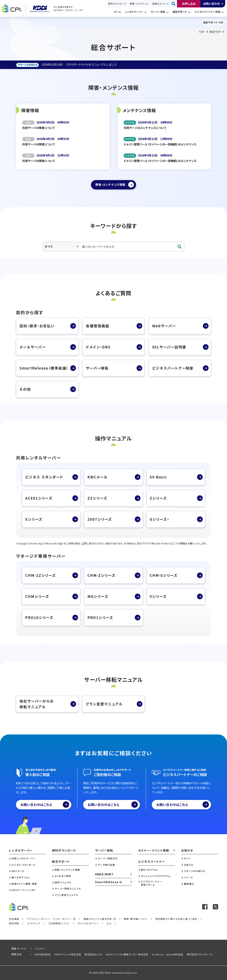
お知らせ (187, 850)
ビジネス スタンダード (44, 477)
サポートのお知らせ (195, 871)
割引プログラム (149, 870)
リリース (188, 877)
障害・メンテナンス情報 (67, 870)
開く (223, 4)
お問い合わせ (211, 4)
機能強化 (189, 884)
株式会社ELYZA (94, 954)
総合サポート (180, 12)
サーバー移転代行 (108, 858)
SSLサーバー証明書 (169, 347)
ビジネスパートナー (151, 861)
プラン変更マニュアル (104, 704)
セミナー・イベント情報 (154, 850)
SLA (109, 923)
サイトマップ (33, 923)
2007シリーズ (100, 519)
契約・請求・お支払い (37, 326)
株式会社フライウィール (200, 954)
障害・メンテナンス (139, 4)
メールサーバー (33, 347)
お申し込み (189, 4)
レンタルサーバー (134, 12)
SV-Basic (158, 477)
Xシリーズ (34, 519)
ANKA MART (104, 874)
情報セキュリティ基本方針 (98, 919)
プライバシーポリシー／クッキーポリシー (49, 919)
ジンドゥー (40, 949)
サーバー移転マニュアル (68, 889)
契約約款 (14, 923)
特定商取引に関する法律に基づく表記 (176, 919)
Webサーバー (164, 326)
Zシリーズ (158, 498)
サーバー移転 (158, 12)
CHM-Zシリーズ (101, 575)
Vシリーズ (158, 596)
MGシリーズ (98, 596)
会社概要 (14, 919)
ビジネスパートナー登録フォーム (152, 883)
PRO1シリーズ (100, 617)
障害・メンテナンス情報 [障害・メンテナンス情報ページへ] (110, 185)
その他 (25, 389)
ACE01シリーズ (39, 498)
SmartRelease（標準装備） (44, 368)
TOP (202, 32)
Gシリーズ (160, 519)
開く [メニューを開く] (146, 12)
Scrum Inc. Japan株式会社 (168, 954)
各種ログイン (159, 4)
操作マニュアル (63, 882)
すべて (187, 858)
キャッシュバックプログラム (156, 876)
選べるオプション (21, 877)
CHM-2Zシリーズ (40, 575)
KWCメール (98, 477)
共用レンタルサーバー (23, 858)
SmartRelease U (108, 882)
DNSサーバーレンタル (24, 890)
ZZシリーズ (97, 498)
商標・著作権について (136, 919)
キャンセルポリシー (88, 923)
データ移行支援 (106, 865)
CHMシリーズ (37, 596)
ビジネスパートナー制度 (207, 12)
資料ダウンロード (117, 4)
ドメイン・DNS (98, 347)
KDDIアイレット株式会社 (68, 954)
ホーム (117, 12)
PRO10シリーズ (39, 617)
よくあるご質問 (63, 876)
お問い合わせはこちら (45, 805)
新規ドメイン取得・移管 (24, 884)
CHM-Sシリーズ (164, 575)
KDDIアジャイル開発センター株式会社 (127, 954)
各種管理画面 (98, 326)
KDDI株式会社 (43, 954)
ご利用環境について (59, 923)
